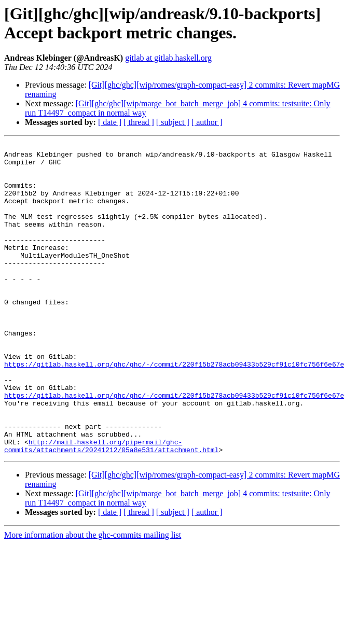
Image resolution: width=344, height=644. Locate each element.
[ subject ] (173, 122)
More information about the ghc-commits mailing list (93, 597)
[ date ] (110, 122)
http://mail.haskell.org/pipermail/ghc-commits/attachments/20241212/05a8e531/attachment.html (111, 507)
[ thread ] (139, 122)
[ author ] (207, 122)
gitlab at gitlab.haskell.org (168, 58)
